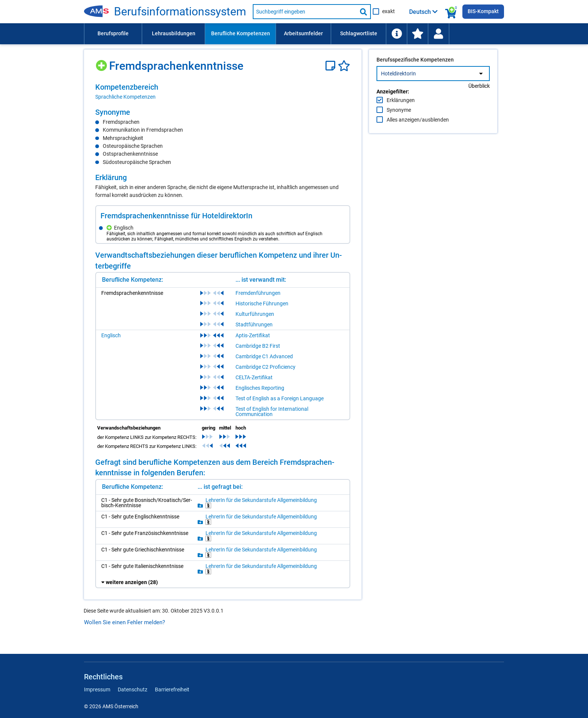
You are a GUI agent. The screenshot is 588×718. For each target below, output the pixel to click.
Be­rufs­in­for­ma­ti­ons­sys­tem (180, 12)
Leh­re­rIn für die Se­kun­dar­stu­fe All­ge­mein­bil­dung (261, 503)
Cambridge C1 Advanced (264, 356)
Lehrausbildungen (174, 33)
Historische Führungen (262, 303)
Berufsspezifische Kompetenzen (415, 75)
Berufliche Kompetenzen (241, 33)
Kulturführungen (255, 314)
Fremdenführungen (258, 293)
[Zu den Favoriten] (417, 34)
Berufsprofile (113, 33)
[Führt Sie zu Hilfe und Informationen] (396, 34)
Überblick (479, 102)
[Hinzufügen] (102, 63)
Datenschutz (133, 689)
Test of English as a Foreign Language (280, 398)
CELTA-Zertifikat (254, 377)
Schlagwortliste (359, 33)
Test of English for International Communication (272, 412)
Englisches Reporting (260, 388)
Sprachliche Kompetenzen (125, 97)
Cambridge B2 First (258, 346)
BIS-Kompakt (483, 11)
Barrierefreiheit (172, 689)
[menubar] (294, 34)
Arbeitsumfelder (303, 33)
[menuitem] (113, 34)
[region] (223, 92)
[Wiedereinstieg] (438, 34)
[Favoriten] (344, 66)
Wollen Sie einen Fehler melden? (124, 622)
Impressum (97, 689)
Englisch (111, 335)
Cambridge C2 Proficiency (265, 367)
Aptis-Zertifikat (253, 335)
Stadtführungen (254, 324)
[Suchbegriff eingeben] (305, 12)
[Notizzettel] (332, 66)
